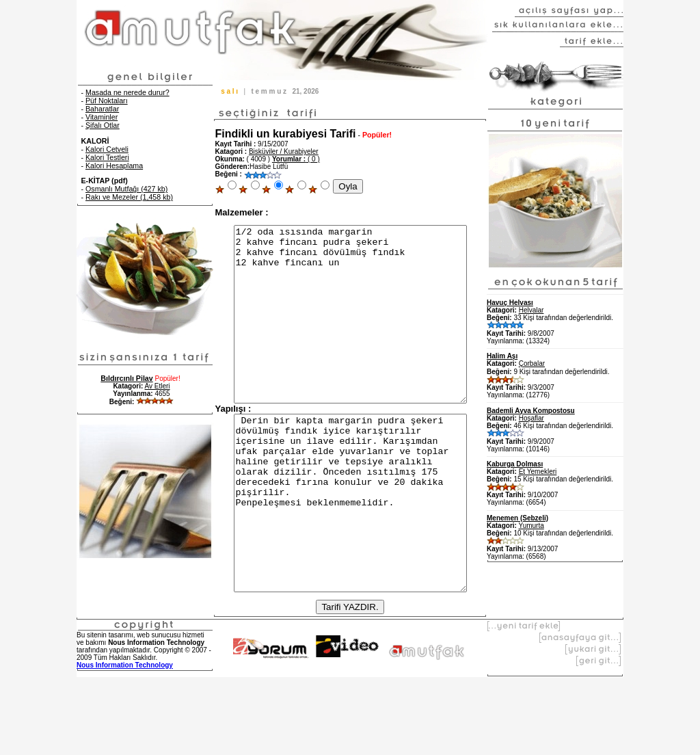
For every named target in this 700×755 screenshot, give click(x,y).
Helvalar (531, 310)
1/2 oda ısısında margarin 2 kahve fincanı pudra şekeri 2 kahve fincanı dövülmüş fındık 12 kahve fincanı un (350, 332)
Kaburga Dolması (515, 464)
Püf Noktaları (107, 101)
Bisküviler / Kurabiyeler (284, 151)
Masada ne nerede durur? (127, 92)
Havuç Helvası (510, 303)
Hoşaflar (531, 418)
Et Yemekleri (538, 472)
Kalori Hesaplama (114, 165)
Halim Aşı (502, 356)
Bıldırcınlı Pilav (126, 378)
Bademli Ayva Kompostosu (531, 411)
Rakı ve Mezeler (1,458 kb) (129, 197)
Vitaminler (102, 117)
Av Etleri (158, 386)
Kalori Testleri (107, 157)
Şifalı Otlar (103, 125)
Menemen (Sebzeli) (517, 518)
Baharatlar (102, 109)
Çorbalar (532, 363)
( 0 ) (296, 159)
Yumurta (531, 526)
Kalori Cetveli (107, 149)
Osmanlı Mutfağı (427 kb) (126, 189)
